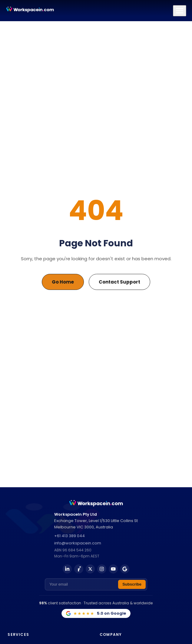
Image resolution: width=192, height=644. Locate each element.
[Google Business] (125, 569)
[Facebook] (79, 569)
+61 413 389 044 (70, 536)
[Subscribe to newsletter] (132, 584)
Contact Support (119, 282)
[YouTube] (113, 569)
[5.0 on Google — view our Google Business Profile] (96, 613)
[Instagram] (102, 569)
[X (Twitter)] (90, 569)
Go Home (63, 282)
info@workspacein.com (78, 543)
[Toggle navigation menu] (180, 11)
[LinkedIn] (67, 569)
